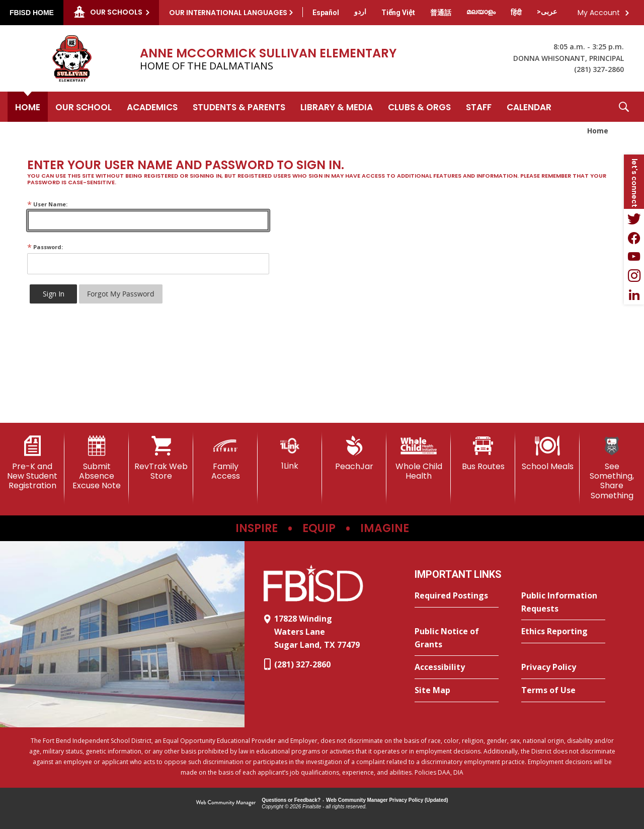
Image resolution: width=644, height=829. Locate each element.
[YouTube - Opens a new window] (634, 257)
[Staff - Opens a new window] (479, 107)
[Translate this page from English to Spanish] (326, 13)
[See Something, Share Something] (612, 468)
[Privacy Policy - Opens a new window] (563, 667)
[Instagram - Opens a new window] (634, 276)
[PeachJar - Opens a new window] (354, 454)
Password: (45, 247)
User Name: (47, 204)
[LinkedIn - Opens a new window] (634, 295)
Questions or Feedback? (291, 800)
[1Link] (290, 453)
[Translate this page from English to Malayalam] (481, 12)
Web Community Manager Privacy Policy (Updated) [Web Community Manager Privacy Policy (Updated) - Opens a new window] (387, 800)
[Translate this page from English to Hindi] (516, 13)
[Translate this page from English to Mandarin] (441, 13)
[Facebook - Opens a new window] (634, 238)
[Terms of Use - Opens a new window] (563, 691)
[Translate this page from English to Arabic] (547, 12)
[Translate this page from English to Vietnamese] (398, 13)
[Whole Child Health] (419, 458)
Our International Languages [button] (228, 13)
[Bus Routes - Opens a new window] (483, 454)
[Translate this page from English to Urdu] (360, 12)
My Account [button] (599, 13)
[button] (624, 107)
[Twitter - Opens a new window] (634, 218)
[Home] (28, 107)
